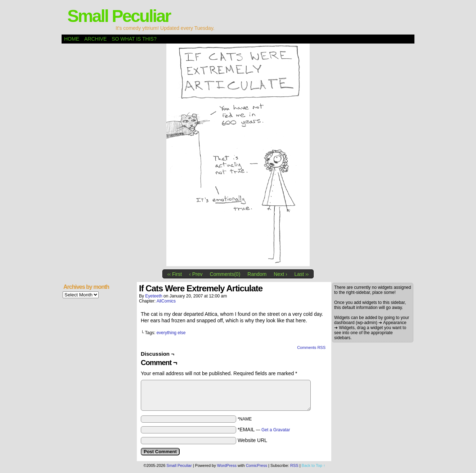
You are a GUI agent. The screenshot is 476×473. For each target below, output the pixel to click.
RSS (294, 465)
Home (72, 39)
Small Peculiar (119, 16)
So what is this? (134, 39)
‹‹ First (175, 274)
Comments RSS (311, 347)
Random (257, 274)
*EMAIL (264, 429)
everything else (171, 333)
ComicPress (257, 465)
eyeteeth (154, 296)
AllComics (166, 301)
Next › (280, 274)
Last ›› (302, 274)
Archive (95, 39)
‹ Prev (196, 274)
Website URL (252, 440)
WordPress (227, 465)
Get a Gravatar (276, 430)
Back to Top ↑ (314, 465)
